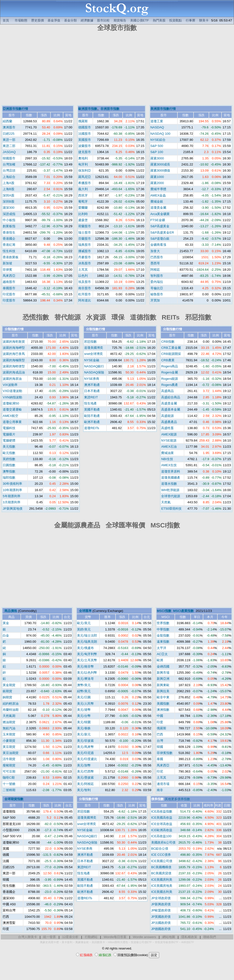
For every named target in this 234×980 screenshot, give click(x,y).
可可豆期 (9, 771)
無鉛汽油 (9, 728)
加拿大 (155, 251)
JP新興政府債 (161, 904)
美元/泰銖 (84, 728)
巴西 (160, 734)
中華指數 (163, 629)
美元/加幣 (84, 765)
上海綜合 (9, 177)
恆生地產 (90, 403)
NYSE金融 (92, 360)
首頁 (6, 20)
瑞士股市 (85, 232)
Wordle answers (144, 937)
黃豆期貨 (9, 747)
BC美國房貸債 (161, 873)
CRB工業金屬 (171, 348)
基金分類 (70, 20)
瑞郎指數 (9, 478)
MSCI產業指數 (183, 611)
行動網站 (91, 937)
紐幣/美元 (84, 691)
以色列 (83, 276)
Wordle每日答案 (115, 937)
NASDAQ (157, 127)
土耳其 (83, 270)
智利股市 (157, 276)
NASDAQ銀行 (94, 366)
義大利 (83, 189)
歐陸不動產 (92, 416)
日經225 (9, 134)
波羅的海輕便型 (14, 366)
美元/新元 (84, 734)
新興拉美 (163, 691)
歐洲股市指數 (88, 109)
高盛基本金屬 (171, 409)
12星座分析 (70, 937)
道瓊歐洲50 (11, 403)
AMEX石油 (169, 447)
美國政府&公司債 (163, 842)
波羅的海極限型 (14, 360)
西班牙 (83, 195)
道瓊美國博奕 (94, 348)
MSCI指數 (164, 611)
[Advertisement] (117, 69)
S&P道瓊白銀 (160, 239)
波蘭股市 (85, 146)
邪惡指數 (90, 342)
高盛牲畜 (167, 428)
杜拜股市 (85, 294)
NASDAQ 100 (160, 134)
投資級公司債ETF (141, 942)
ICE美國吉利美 (162, 892)
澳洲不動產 (92, 385)
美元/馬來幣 (85, 747)
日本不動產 (92, 391)
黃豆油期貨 (11, 753)
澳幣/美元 (84, 685)
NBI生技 (167, 459)
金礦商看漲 (158, 245)
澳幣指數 (9, 471)
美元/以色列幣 (87, 673)
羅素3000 (157, 158)
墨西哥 (155, 263)
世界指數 (163, 623)
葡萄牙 (83, 201)
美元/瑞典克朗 (87, 642)
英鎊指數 (9, 459)
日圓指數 (9, 465)
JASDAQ (9, 152)
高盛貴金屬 (169, 403)
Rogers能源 (170, 379)
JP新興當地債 (13, 509)
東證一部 (9, 140)
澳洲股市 (9, 127)
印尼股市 (9, 294)
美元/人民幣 (85, 704)
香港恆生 (9, 232)
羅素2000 (157, 183)
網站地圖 (169, 937)
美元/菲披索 (85, 741)
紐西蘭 (7, 121)
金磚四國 (163, 666)
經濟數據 (87, 20)
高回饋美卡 (98, 942)
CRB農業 (168, 360)
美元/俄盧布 (85, 648)
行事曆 (190, 20)
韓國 (160, 747)
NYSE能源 (169, 440)
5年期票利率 (11, 496)
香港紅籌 (9, 245)
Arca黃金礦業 (160, 214)
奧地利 (83, 158)
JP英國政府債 (161, 917)
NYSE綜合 (158, 140)
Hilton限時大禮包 (118, 942)
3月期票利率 (11, 502)
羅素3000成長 (160, 164)
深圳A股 (9, 195)
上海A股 (9, 183)
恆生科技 (9, 251)
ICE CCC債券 (161, 855)
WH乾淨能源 (170, 490)
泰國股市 (9, 288)
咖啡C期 (9, 778)
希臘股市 (85, 183)
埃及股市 (85, 282)
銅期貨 (7, 697)
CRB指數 (168, 342)
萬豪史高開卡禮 (49, 942)
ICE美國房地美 (162, 886)
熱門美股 (159, 20)
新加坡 (7, 263)
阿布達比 (85, 300)
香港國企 (9, 239)
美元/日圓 (84, 697)
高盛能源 (167, 416)
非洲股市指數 (110, 109)
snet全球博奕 (93, 354)
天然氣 (166, 502)
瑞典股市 (85, 245)
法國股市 (85, 134)
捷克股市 (85, 152)
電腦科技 (9, 428)
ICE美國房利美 (162, 880)
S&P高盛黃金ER (162, 232)
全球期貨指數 (14, 799)
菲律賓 (7, 270)
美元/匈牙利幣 (87, 654)
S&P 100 (157, 152)
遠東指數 (163, 642)
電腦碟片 (9, 434)
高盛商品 (167, 391)
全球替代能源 (171, 496)
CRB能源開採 (171, 354)
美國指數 (163, 704)
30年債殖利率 (12, 484)
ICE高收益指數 (162, 811)
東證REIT (91, 397)
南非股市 (85, 288)
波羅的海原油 (12, 379)
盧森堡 (83, 220)
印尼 (160, 771)
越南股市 (9, 282)
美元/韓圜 (84, 722)
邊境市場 (163, 784)
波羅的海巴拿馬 (14, 354)
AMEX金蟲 (158, 195)
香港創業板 (11, 257)
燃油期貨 (9, 722)
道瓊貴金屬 (158, 208)
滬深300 (9, 208)
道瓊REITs (92, 428)
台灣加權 (9, 164)
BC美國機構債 (161, 867)
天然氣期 (9, 716)
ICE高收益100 (161, 836)
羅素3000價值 (160, 170)
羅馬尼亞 (85, 177)
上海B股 (9, 189)
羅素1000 (157, 177)
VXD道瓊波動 (12, 391)
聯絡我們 (210, 937)
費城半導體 (158, 189)
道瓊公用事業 (12, 422)
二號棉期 (9, 790)
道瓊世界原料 (171, 471)
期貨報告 (120, 20)
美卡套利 (67, 942)
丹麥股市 (85, 257)
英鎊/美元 (84, 629)
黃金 (6, 623)
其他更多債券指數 (177, 799)
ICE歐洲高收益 (162, 830)
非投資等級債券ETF (167, 942)
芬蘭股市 (85, 239)
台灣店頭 (9, 170)
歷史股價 (38, 20)
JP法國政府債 (161, 923)
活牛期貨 (9, 759)
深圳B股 (9, 201)
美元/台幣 (84, 716)
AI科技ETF (188, 942)
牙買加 (155, 300)
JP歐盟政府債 (161, 910)
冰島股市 (85, 263)
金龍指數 (163, 635)
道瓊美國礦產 (171, 478)
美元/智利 (84, 790)
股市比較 (103, 20)
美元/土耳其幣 (87, 660)
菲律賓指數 (165, 753)
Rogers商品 (170, 366)
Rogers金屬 (170, 372)
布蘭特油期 (11, 710)
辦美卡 (204, 20)
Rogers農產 (170, 385)
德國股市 (85, 127)
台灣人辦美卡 (28, 937)
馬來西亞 (9, 276)
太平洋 (161, 648)
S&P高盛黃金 (160, 226)
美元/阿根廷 (85, 784)
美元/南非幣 (85, 666)
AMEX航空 (10, 416)
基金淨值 (54, 20)
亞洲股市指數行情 (15, 109)
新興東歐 (163, 685)
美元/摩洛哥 (85, 679)
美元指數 (9, 447)
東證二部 (9, 146)
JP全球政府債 (161, 898)
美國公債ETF (140, 20)
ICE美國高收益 (162, 818)
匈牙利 (83, 164)
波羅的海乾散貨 (14, 342)
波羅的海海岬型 (14, 348)
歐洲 (160, 660)
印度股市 (9, 300)
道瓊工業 (157, 121)
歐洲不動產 (92, 422)
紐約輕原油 (11, 704)
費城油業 (167, 453)
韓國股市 (9, 158)
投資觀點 (175, 20)
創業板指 (9, 226)
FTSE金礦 (158, 220)
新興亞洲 (163, 679)
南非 (160, 790)
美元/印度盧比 (87, 759)
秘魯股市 (157, 294)
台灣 (160, 741)
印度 (160, 722)
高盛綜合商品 (171, 397)
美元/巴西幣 (85, 771)
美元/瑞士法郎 (87, 635)
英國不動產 (92, 409)
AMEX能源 (169, 434)
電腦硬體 (9, 440)
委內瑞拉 (157, 282)
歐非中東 (163, 697)
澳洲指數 (163, 710)
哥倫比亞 (157, 288)
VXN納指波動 (12, 397)
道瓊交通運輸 (12, 409)
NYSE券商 (92, 379)
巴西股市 (157, 257)
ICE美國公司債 (162, 861)
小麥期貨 (9, 741)
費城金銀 (157, 201)
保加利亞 (85, 170)
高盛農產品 (169, 422)
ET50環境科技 (171, 509)
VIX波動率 (10, 385)
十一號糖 (9, 784)
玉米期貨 (9, 734)
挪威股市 (85, 251)
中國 (160, 716)
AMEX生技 (169, 465)
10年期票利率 (12, 490)
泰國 (160, 759)
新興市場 (163, 673)
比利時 (83, 214)
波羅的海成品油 (14, 372)
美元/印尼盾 (85, 753)
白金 (6, 635)
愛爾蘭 (83, 208)
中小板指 (9, 220)
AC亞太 (162, 654)
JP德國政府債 (161, 929)
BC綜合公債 (160, 849)
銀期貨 (7, 691)
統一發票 (49, 937)
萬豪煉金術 (82, 942)
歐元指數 (9, 453)
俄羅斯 (83, 121)
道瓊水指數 (169, 484)
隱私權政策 (189, 937)
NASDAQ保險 (94, 372)
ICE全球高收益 (162, 824)
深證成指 (9, 214)
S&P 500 (157, 146)
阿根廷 (155, 270)
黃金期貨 (9, 685)
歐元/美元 (84, 623)
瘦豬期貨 (9, 765)
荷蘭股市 (85, 226)
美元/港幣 (84, 710)
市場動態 (21, 20)
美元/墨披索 (85, 778)
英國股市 (85, 140)
